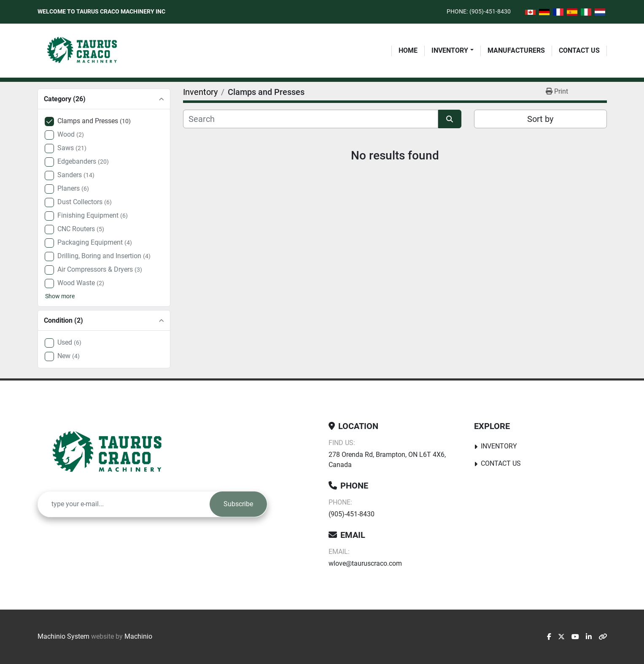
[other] (603, 637)
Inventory (450, 50)
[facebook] (549, 637)
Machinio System (63, 636)
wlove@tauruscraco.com (365, 563)
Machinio (138, 636)
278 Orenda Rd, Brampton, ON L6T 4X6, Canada (387, 460)
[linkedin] (589, 637)
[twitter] (561, 637)
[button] (452, 51)
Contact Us (579, 50)
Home (408, 50)
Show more (60, 296)
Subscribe (238, 504)
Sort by (540, 119)
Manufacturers (516, 50)
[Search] (311, 119)
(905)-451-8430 (490, 11)
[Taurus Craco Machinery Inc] (113, 453)
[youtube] (575, 637)
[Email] (124, 504)
